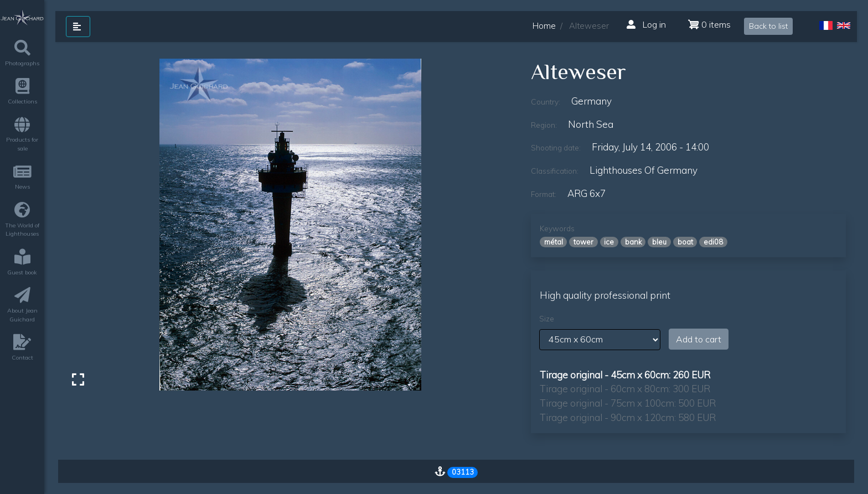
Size (547, 319)
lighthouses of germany (644, 170)
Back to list (768, 26)
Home (544, 26)
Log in (646, 24)
